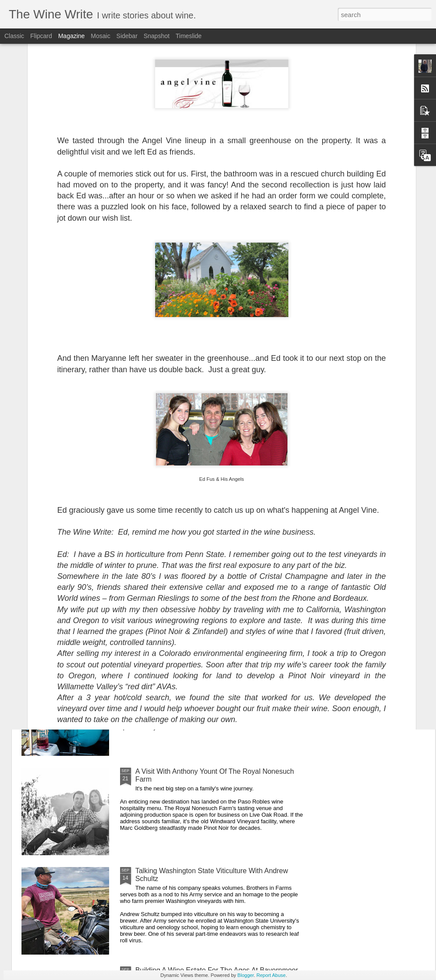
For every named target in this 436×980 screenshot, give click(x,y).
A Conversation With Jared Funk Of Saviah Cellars (71, 407)
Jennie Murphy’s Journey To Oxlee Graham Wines (213, 672)
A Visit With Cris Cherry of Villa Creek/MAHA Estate (172, 407)
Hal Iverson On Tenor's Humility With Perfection (209, 473)
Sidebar (127, 36)
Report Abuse (271, 975)
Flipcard (41, 36)
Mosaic (100, 36)
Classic (14, 36)
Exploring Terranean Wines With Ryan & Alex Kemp (216, 573)
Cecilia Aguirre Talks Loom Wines (379, 403)
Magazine (72, 36)
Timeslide (189, 36)
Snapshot (157, 36)
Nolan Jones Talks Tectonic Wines (273, 403)
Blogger (246, 975)
